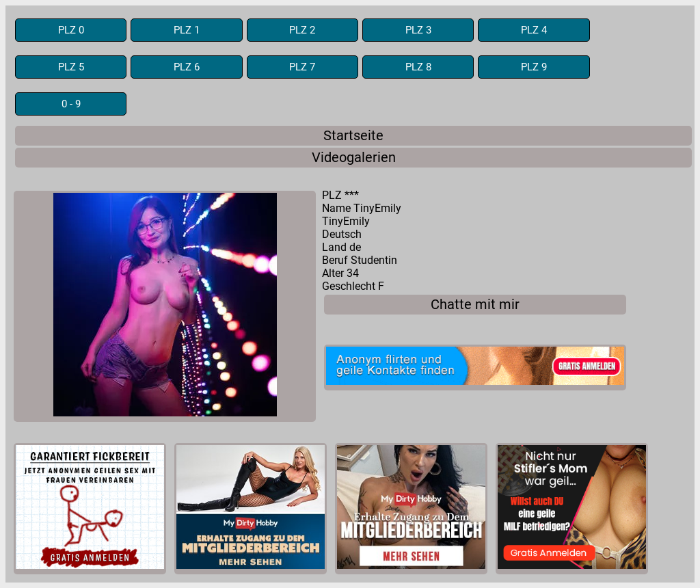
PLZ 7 (302, 67)
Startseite (353, 136)
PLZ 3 (418, 30)
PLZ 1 (187, 30)
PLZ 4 (534, 30)
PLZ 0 (71, 30)
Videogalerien (354, 158)
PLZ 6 (187, 67)
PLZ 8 (418, 67)
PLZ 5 (71, 67)
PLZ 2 (302, 30)
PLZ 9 (534, 67)
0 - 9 (71, 104)
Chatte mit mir (475, 305)
